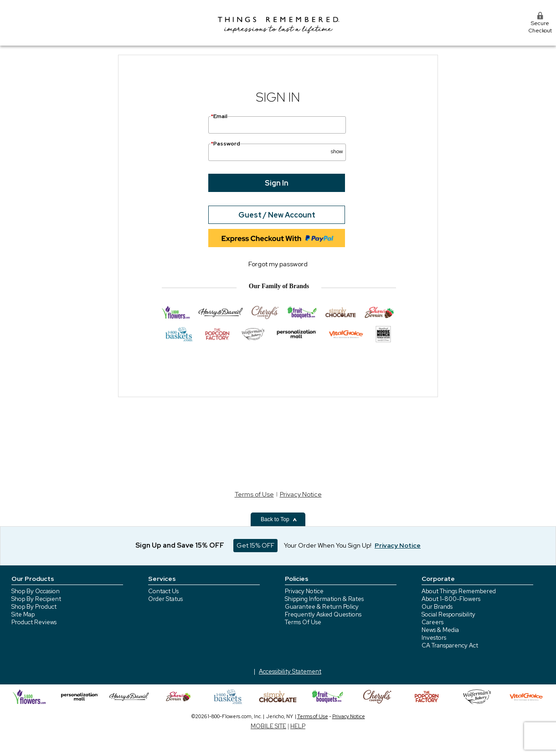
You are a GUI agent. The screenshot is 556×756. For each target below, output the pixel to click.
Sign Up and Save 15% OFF (180, 545)
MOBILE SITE (268, 726)
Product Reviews (34, 622)
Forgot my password (278, 264)
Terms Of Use (303, 622)
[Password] (277, 152)
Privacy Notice (301, 494)
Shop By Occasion (36, 591)
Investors (434, 638)
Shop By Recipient (36, 599)
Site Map (23, 614)
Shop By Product (34, 607)
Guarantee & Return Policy (322, 607)
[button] (337, 148)
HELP (298, 726)
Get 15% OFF (255, 545)
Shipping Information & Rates (324, 599)
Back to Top (279, 519)
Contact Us (163, 591)
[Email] (277, 125)
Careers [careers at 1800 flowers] (432, 622)
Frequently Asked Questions (323, 614)
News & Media (440, 630)
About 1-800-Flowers (451, 599)
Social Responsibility (448, 614)
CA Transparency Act (450, 645)
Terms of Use (254, 494)
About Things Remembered (459, 591)
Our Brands (437, 607)
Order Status (165, 599)
